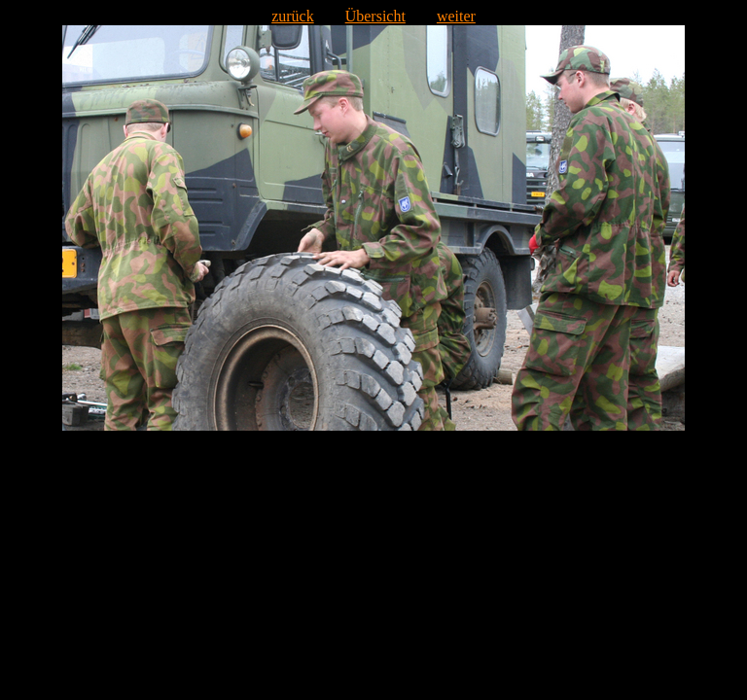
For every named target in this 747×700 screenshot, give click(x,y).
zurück (293, 16)
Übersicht (375, 16)
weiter (456, 16)
